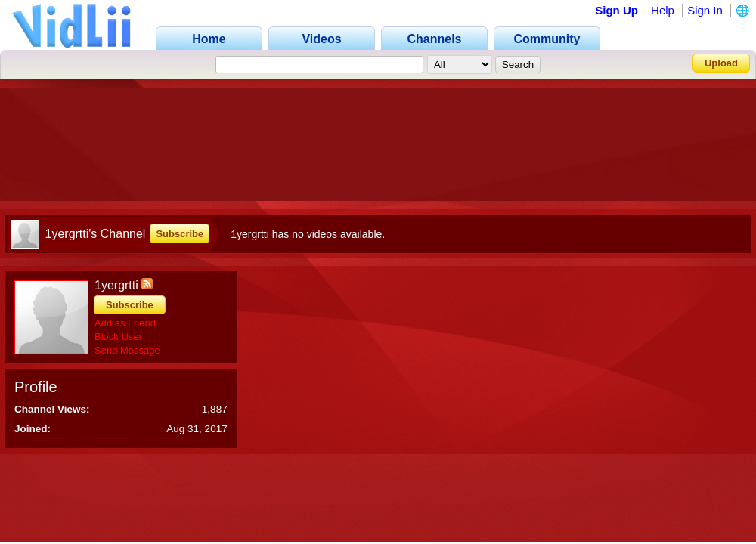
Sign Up (617, 10)
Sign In (705, 10)
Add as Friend (125, 323)
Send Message (127, 350)
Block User (118, 337)
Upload (721, 63)
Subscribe (180, 234)
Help (663, 10)
